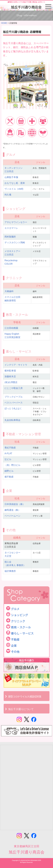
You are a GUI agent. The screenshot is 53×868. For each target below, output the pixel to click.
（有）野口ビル (12, 465)
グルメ (15, 609)
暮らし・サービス (22, 633)
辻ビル (8, 459)
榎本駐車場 (10, 371)
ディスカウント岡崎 (15, 243)
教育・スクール (21, 627)
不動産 (15, 639)
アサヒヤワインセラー (16, 222)
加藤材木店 (10, 376)
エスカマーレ (11, 228)
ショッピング (20, 615)
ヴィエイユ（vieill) (14, 189)
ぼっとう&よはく (13, 408)
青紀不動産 (10, 448)
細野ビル (9, 471)
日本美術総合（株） (15, 504)
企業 (14, 646)
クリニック (18, 621)
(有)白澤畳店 (11, 382)
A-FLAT (8, 453)
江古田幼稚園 (11, 328)
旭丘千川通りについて (21, 709)
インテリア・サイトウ (16, 365)
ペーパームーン (12, 516)
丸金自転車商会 (12, 420)
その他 (15, 652)
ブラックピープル (14, 397)
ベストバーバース (14, 403)
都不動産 (9, 477)
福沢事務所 (10, 571)
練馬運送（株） (12, 510)
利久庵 (8, 195)
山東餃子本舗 (11, 177)
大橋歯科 (9, 291)
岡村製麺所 (10, 237)
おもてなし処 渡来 (15, 183)
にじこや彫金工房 (14, 388)
